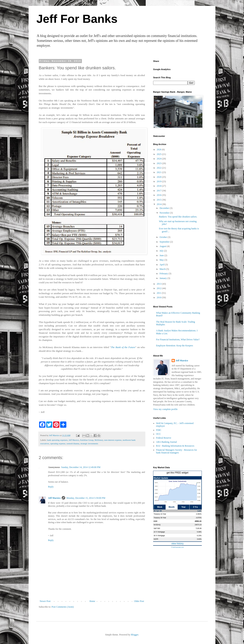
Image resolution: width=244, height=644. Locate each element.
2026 (159, 150)
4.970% (199, 518)
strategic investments (89, 443)
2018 (159, 186)
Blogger (135, 635)
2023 (159, 163)
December (165, 208)
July (162, 251)
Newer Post (45, 601)
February (164, 274)
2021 (159, 172)
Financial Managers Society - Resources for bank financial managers (176, 451)
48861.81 (198, 521)
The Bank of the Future (123, 347)
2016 (159, 195)
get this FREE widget (177, 473)
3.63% (199, 539)
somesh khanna (73, 443)
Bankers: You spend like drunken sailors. (178, 217)
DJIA (156, 521)
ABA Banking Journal (166, 442)
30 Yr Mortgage (159, 536)
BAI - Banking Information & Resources (175, 446)
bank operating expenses (57, 440)
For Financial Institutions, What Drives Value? (178, 340)
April (162, 265)
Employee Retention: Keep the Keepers (175, 346)
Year (183, 507)
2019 (159, 181)
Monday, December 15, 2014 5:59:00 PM (86, 498)
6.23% (199, 536)
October (164, 237)
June (162, 255)
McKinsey (99, 440)
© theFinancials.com (177, 547)
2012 (159, 288)
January (163, 278)
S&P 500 (157, 528)
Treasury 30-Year (160, 518)
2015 (159, 200)
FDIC (159, 430)
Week (160, 507)
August (163, 246)
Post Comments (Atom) (63, 607)
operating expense (58, 443)
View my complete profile (165, 409)
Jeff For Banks (77, 19)
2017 (159, 191)
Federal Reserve (164, 438)
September (165, 242)
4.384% (199, 514)
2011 (159, 293)
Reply (51, 487)
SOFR (156, 539)
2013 (159, 284)
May (162, 260)
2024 (159, 159)
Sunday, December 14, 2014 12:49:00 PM (81, 467)
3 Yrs (195, 507)
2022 (159, 168)
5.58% (199, 532)
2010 (159, 297)
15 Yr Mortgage (159, 532)
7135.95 (198, 528)
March (163, 269)
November (165, 213)
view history (178, 544)
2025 (159, 154)
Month (172, 507)
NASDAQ (157, 525)
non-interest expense (113, 440)
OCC (158, 434)
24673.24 (198, 525)
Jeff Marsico (74, 440)
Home (92, 601)
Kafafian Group (87, 440)
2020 (159, 177)
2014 (159, 204)
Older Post (139, 601)
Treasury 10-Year (160, 514)
